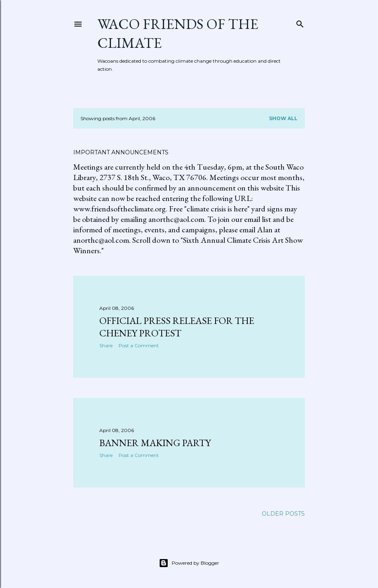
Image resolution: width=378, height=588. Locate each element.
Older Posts (283, 514)
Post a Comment (139, 345)
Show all (283, 118)
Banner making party (155, 443)
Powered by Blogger (189, 563)
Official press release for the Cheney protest (177, 327)
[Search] (300, 22)
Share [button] (106, 345)
